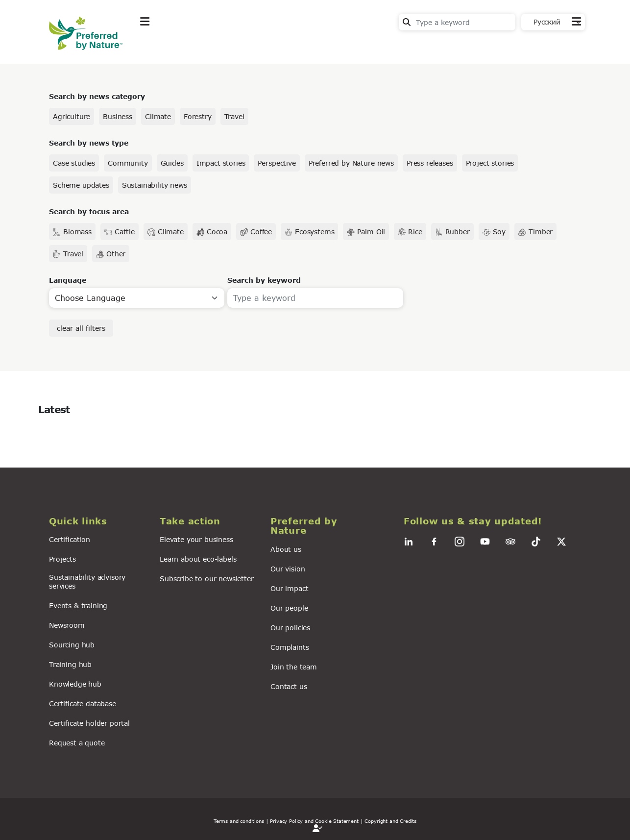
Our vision (288, 569)
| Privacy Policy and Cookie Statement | (315, 821)
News (267, 46)
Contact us (289, 686)
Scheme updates (81, 185)
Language (68, 280)
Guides (172, 163)
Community (128, 163)
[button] (98, 521)
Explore (155, 46)
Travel (234, 116)
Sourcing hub (72, 645)
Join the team (294, 667)
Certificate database (83, 704)
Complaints (290, 647)
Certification (70, 539)
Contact (567, 45)
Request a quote (77, 743)
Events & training (78, 605)
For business (324, 46)
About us (286, 549)
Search (407, 22)
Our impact (289, 588)
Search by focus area (89, 211)
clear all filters (81, 328)
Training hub (70, 664)
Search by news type (89, 143)
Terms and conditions (239, 821)
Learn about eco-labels (198, 559)
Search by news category (97, 96)
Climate (158, 116)
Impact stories (221, 163)
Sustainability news (155, 185)
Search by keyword (264, 280)
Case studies (74, 163)
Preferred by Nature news (351, 163)
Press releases (430, 163)
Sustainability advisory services (87, 581)
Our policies (290, 628)
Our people (289, 608)
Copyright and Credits (390, 821)
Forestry (198, 116)
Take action (213, 46)
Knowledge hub (75, 684)
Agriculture (72, 116)
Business (118, 116)
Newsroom (67, 625)
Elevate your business (196, 539)
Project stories (490, 163)
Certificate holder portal (89, 723)
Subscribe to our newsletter (207, 579)
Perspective (277, 163)
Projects (62, 559)
